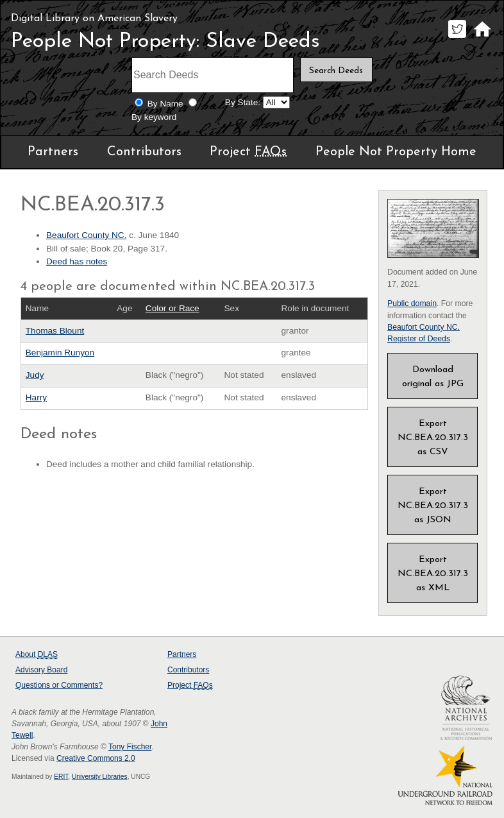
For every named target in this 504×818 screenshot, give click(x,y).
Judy (35, 375)
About (37, 654)
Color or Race (172, 308)
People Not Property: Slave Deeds (165, 42)
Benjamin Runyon (60, 353)
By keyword (154, 117)
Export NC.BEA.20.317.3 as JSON (433, 506)
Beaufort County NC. (86, 235)
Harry (36, 397)
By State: (243, 102)
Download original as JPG (433, 377)
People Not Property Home (396, 152)
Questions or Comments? (59, 685)
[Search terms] (213, 75)
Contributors (144, 152)
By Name (165, 104)
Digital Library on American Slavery (94, 19)
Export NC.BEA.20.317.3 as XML (433, 574)
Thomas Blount (55, 331)
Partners (53, 152)
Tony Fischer (130, 747)
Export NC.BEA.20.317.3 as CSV (433, 438)
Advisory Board (41, 670)
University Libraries (100, 777)
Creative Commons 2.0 (96, 758)
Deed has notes (77, 261)
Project (248, 152)
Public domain (412, 303)
